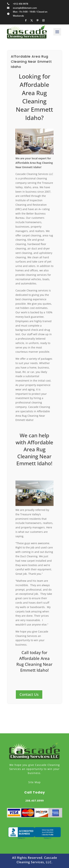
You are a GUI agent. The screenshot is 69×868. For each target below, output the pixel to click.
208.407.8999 (35, 801)
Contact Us (29, 694)
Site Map (34, 782)
